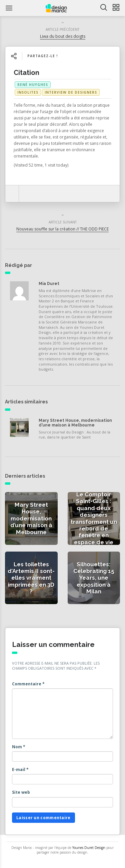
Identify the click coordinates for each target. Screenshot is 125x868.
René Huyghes (33, 85)
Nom (19, 747)
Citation (26, 73)
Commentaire (28, 684)
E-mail (20, 769)
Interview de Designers (71, 92)
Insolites (28, 92)
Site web (21, 792)
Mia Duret (49, 284)
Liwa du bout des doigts (63, 36)
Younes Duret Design (89, 848)
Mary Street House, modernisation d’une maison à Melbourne (75, 423)
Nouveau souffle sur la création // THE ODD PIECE (62, 229)
